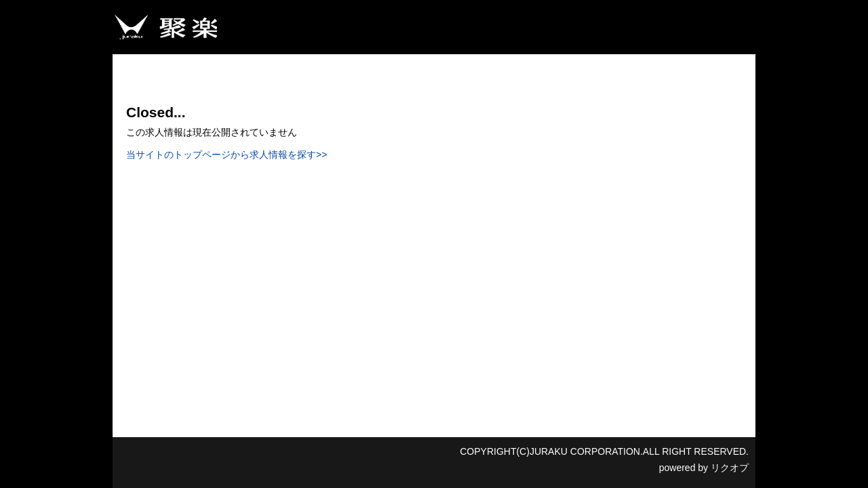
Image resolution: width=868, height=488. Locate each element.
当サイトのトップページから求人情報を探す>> (226, 155)
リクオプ (730, 468)
